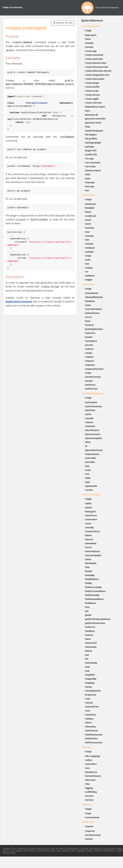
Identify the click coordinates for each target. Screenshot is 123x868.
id (86, 446)
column (89, 422)
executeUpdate (93, 555)
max (87, 232)
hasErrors (90, 333)
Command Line (91, 26)
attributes (91, 204)
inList (88, 224)
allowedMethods (94, 297)
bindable (90, 208)
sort (87, 474)
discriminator (92, 430)
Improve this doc (63, 23)
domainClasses (93, 776)
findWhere (91, 603)
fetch (88, 442)
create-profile (92, 87)
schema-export (93, 170)
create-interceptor (95, 79)
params (89, 345)
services (90, 796)
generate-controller (96, 119)
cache (88, 414)
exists (88, 559)
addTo (88, 503)
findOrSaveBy (92, 595)
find (87, 567)
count (88, 523)
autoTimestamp (94, 406)
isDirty (89, 651)
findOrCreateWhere (96, 591)
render (89, 353)
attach (89, 507)
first (87, 607)
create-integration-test (97, 75)
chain (88, 305)
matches (90, 228)
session (89, 381)
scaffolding (91, 792)
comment (90, 426)
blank (88, 212)
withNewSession (94, 735)
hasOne (89, 635)
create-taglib (92, 99)
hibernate (90, 780)
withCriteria (92, 731)
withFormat (91, 389)
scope (88, 373)
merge (89, 687)
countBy (90, 527)
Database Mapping (93, 393)
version (89, 490)
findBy (89, 583)
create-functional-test (97, 67)
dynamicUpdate (94, 438)
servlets (89, 800)
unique (89, 268)
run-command (93, 163)
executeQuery (93, 551)
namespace (91, 341)
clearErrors (91, 515)
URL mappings (93, 756)
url (87, 272)
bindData (90, 301)
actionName (92, 293)
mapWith (90, 675)
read (88, 699)
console (89, 47)
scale (88, 260)
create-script (92, 91)
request (89, 357)
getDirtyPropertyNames (98, 619)
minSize (89, 244)
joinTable (90, 462)
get (87, 611)
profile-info (91, 154)
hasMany (90, 631)
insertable (91, 458)
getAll (88, 615)
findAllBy (90, 575)
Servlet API (88, 822)
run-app (89, 158)
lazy (87, 466)
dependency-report (95, 107)
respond (90, 361)
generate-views (93, 123)
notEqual (90, 248)
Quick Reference (92, 20)
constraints (91, 519)
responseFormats (94, 369)
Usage (88, 30)
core (88, 768)
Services (87, 804)
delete (89, 535)
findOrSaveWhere (95, 599)
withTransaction (94, 742)
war (87, 190)
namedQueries (93, 691)
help (88, 127)
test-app (90, 186)
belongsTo (91, 512)
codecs (89, 760)
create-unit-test (94, 103)
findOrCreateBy (93, 587)
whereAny (91, 727)
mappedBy (91, 679)
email (88, 220)
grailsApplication (94, 329)
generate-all (92, 115)
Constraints (89, 195)
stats (88, 178)
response (90, 365)
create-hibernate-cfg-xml (98, 71)
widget (89, 280)
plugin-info (91, 150)
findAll (89, 571)
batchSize (90, 410)
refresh (89, 703)
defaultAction (92, 313)
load (87, 667)
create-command (94, 55)
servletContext (93, 377)
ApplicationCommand (19, 302)
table (88, 478)
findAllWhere (92, 579)
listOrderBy (91, 663)
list (87, 659)
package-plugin (93, 143)
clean (88, 39)
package (90, 147)
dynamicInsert (93, 434)
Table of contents (12, 7)
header (89, 337)
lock (87, 671)
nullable (90, 252)
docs (88, 111)
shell (88, 174)
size (87, 264)
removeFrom (92, 707)
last (87, 655)
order (88, 470)
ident (88, 639)
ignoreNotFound (94, 450)
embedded (91, 543)
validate (90, 719)
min (87, 240)
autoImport (91, 402)
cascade (89, 418)
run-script (90, 166)
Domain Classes (91, 494)
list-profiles (91, 139)
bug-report (91, 35)
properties (91, 695)
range (88, 256)
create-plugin (92, 83)
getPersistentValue (95, 623)
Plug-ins (87, 747)
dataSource (91, 772)
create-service (93, 95)
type (88, 482)
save (88, 711)
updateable (91, 486)
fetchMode (91, 563)
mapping (90, 683)
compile (89, 43)
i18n (87, 784)
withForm (90, 385)
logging (89, 788)
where (89, 723)
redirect (89, 349)
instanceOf (91, 643)
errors (88, 317)
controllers (91, 764)
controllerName (94, 309)
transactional (92, 817)
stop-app (90, 182)
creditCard (91, 216)
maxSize (90, 236)
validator (90, 276)
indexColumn (92, 454)
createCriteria (93, 531)
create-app (91, 51)
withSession (92, 738)
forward (89, 325)
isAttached (91, 647)
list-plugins (91, 135)
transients (91, 715)
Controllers (88, 284)
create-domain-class (96, 63)
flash (88, 321)
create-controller (94, 59)
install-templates (94, 131)
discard (89, 539)
